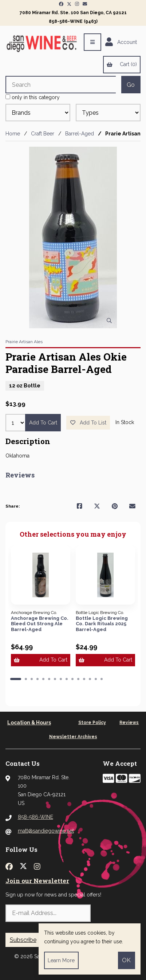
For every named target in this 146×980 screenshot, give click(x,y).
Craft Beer (43, 134)
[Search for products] (61, 85)
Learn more (61, 960)
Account (121, 42)
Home (13, 134)
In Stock (125, 422)
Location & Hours (29, 723)
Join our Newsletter (37, 881)
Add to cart (43, 423)
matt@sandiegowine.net (46, 831)
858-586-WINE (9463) (73, 21)
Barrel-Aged (80, 134)
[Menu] (92, 42)
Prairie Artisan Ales (24, 342)
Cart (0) (122, 64)
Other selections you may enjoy (73, 534)
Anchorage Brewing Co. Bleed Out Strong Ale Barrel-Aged (40, 624)
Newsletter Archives (73, 737)
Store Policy (92, 723)
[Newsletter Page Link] (85, 4)
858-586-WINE (35, 817)
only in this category (33, 97)
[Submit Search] (131, 85)
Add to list (88, 423)
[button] (16, 679)
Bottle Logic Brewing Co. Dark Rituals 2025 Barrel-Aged (102, 624)
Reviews (129, 723)
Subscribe (23, 940)
